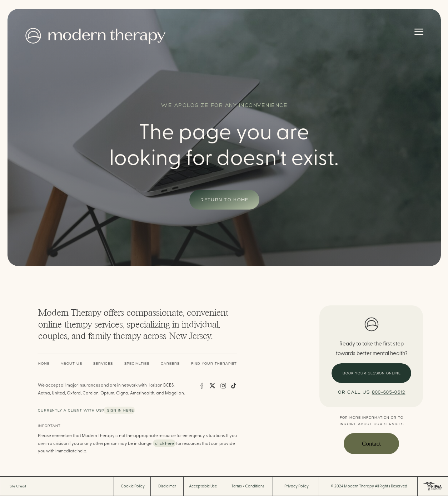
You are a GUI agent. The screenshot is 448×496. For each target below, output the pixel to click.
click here (165, 443)
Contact (371, 444)
